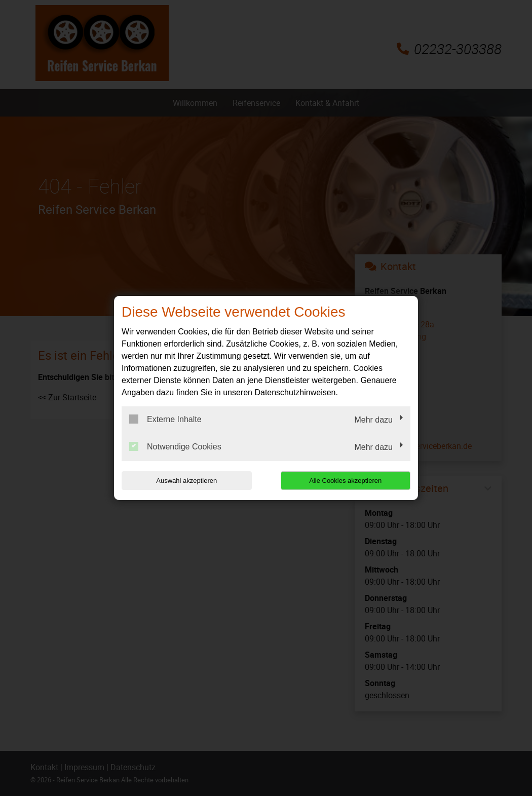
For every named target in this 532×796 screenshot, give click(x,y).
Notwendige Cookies (175, 446)
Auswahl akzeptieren (186, 481)
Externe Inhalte (165, 419)
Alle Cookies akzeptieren (345, 481)
